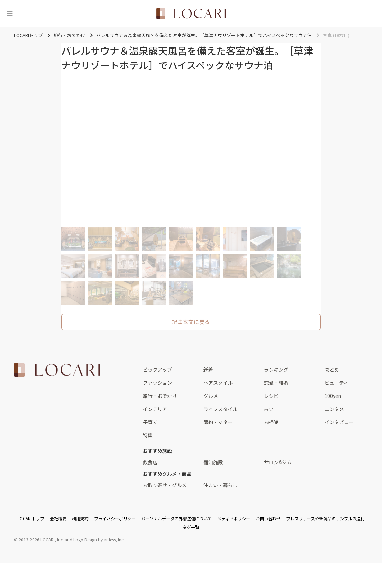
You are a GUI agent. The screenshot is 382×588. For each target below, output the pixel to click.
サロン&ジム (278, 462)
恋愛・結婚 (276, 383)
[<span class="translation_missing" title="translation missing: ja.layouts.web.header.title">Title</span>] (191, 13)
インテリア (155, 409)
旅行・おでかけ (160, 396)
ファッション (157, 383)
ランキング (276, 370)
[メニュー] (10, 13)
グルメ (211, 396)
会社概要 (58, 518)
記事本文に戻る (191, 322)
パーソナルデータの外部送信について (176, 518)
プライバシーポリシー (115, 518)
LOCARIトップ (31, 518)
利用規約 (80, 518)
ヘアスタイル (218, 383)
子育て (150, 422)
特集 (148, 435)
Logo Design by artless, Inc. (99, 539)
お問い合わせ (268, 518)
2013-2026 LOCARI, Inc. (41, 539)
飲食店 (150, 462)
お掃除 (271, 422)
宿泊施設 (213, 462)
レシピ (271, 396)
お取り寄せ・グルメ (165, 485)
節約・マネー (218, 422)
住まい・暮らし (220, 485)
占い (269, 409)
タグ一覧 (191, 527)
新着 (208, 370)
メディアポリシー (234, 518)
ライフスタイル (220, 409)
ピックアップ (157, 370)
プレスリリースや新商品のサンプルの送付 (325, 518)
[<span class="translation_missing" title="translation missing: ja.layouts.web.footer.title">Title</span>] (57, 370)
